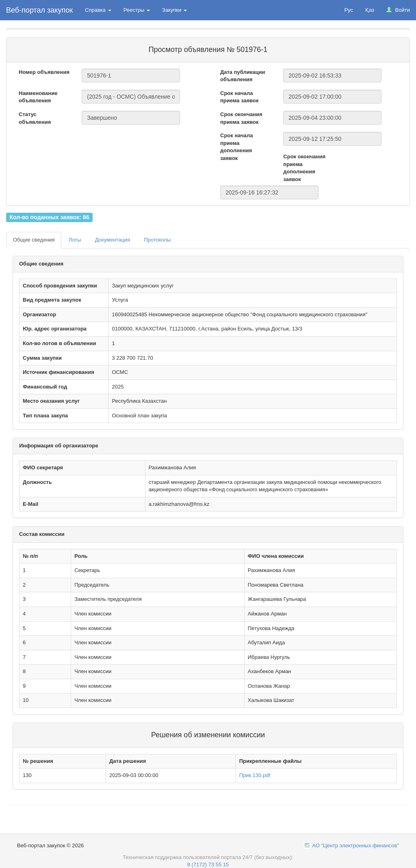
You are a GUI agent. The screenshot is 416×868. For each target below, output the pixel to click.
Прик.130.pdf (255, 775)
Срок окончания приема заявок (241, 118)
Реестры (137, 10)
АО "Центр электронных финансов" (355, 845)
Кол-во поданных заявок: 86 (49, 217)
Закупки (174, 10)
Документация (113, 240)
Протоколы (157, 240)
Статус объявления (35, 118)
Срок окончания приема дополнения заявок (304, 168)
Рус (349, 10)
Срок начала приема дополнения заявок (236, 147)
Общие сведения (34, 240)
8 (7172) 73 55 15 (208, 865)
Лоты (75, 240)
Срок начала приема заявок (239, 97)
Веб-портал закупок (39, 10)
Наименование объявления (38, 97)
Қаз (370, 10)
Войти (398, 10)
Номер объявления (44, 72)
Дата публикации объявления (243, 76)
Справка (98, 10)
